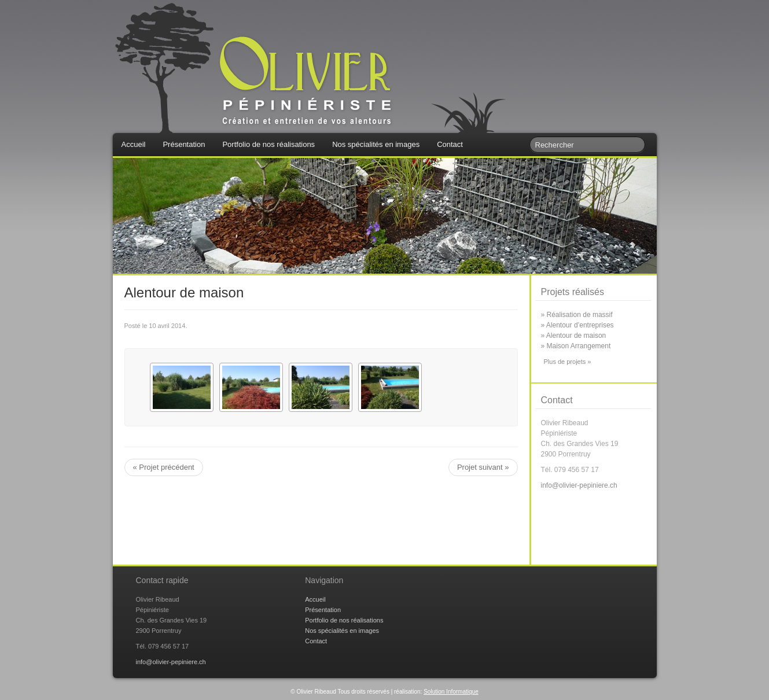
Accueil (134, 144)
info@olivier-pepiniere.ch (579, 485)
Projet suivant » (483, 467)
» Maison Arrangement (576, 346)
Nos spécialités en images (376, 144)
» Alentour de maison (574, 336)
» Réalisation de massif (577, 315)
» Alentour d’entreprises (577, 325)
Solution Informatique (451, 692)
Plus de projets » (568, 362)
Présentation (184, 144)
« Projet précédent (164, 467)
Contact (450, 144)
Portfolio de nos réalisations (268, 144)
